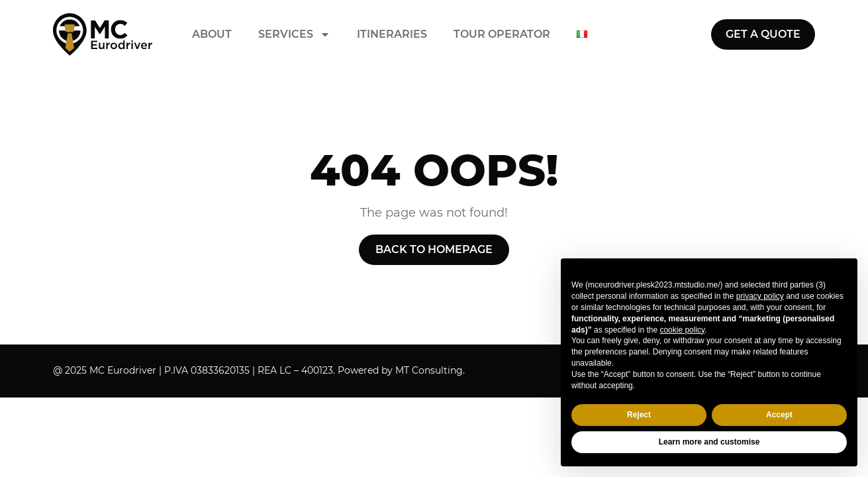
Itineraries (392, 34)
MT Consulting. (430, 370)
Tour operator (502, 34)
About (212, 34)
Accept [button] (779, 415)
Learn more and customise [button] (709, 442)
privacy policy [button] (760, 296)
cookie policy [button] (682, 330)
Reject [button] (639, 415)
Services (294, 34)
